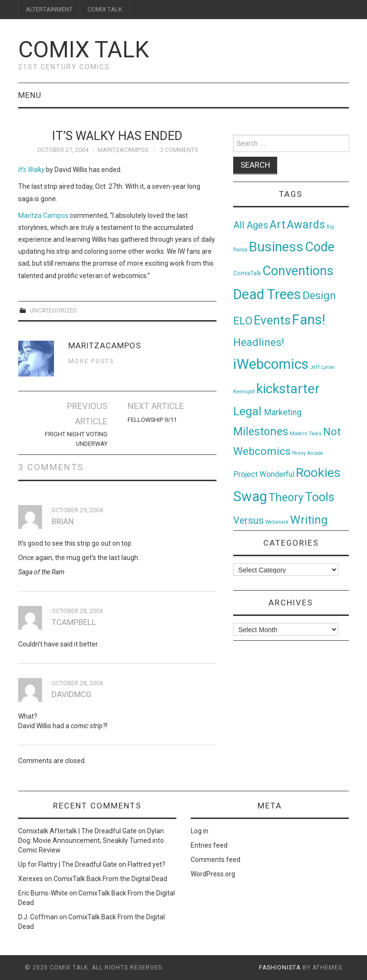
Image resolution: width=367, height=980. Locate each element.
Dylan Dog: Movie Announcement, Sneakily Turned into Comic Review (91, 840)
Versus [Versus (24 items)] (248, 520)
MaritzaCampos (123, 150)
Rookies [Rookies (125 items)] (318, 472)
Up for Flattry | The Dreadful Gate (68, 864)
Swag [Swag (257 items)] (250, 496)
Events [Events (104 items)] (272, 320)
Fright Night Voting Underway (76, 439)
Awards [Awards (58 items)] (306, 225)
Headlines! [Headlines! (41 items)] (259, 342)
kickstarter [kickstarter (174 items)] (288, 389)
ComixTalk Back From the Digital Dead (110, 879)
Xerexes (31, 879)
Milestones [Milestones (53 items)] (261, 431)
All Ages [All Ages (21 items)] (251, 225)
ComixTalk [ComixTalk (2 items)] (247, 273)
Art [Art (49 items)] (277, 225)
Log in (200, 831)
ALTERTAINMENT (49, 9)
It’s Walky (31, 170)
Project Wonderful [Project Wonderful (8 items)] (264, 474)
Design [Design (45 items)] (319, 296)
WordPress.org (213, 874)
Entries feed (209, 845)
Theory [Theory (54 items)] (286, 497)
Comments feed (216, 860)
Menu (30, 95)
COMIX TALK (105, 9)
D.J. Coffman (38, 917)
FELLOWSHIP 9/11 (152, 420)
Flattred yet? (146, 864)
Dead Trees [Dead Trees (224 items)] (267, 294)
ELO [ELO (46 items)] (243, 321)
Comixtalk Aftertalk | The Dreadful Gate (77, 831)
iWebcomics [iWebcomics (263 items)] (271, 364)
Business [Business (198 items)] (276, 247)
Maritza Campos (43, 215)
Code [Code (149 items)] (320, 247)
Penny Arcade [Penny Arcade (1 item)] (308, 453)
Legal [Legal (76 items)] (249, 411)
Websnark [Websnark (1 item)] (277, 522)
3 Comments (179, 150)
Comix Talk (84, 49)
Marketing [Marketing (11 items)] (283, 412)
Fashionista (280, 968)
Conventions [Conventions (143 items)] (298, 271)
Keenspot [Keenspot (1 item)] (244, 392)
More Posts (91, 361)
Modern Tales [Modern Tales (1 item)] (306, 434)
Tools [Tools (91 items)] (320, 497)
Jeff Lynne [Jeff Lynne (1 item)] (322, 367)
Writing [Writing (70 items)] (309, 520)
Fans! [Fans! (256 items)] (309, 320)
